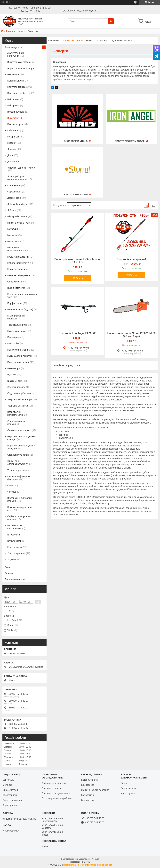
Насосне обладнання (19, 275)
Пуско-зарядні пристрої (20, 356)
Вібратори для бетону (19, 93)
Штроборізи (14, 535)
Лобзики (12, 210)
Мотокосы (8, 785)
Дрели (124, 783)
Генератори (13, 137)
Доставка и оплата (124, 41)
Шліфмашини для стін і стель (20, 509)
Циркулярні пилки (17, 331)
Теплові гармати (16, 470)
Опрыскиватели (11, 790)
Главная (53, 41)
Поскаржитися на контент (75, 865)
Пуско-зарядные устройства (57, 798)
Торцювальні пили (17, 325)
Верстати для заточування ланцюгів (21, 447)
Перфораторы (128, 788)
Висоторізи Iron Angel (130, 141)
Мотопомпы (88, 795)
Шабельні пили (15, 381)
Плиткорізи (13, 344)
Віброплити (13, 99)
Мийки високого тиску (19, 223)
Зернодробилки (11, 805)
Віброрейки (13, 106)
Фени (10, 486)
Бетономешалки (90, 780)
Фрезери (12, 492)
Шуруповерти (14, 541)
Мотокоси (12, 235)
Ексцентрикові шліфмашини (15, 527)
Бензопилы (8, 780)
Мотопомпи (13, 241)
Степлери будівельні (18, 455)
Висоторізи (13, 118)
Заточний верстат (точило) (21, 168)
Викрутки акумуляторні (19, 62)
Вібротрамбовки (16, 112)
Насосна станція (16, 269)
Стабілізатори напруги (19, 430)
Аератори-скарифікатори (21, 68)
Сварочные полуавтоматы (56, 793)
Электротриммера (12, 800)
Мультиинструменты (18, 257)
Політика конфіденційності (100, 865)
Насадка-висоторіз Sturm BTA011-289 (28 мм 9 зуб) (131, 335)
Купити (79, 278)
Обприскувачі (15, 282)
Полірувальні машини (19, 350)
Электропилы (10, 795)
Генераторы (88, 800)
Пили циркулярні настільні (16, 317)
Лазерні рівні (14, 198)
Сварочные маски (51, 788)
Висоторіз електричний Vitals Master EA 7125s (78, 261)
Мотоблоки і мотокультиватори (17, 249)
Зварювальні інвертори (20, 399)
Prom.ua (95, 859)
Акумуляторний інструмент (16, 54)
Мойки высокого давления (95, 790)
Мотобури (13, 229)
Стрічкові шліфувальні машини (19, 518)
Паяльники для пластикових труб (22, 296)
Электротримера (16, 553)
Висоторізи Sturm (76, 195)
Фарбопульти (14, 192)
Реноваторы (14, 368)
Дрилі (10, 155)
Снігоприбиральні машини (17, 423)
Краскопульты (128, 793)
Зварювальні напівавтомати (15, 413)
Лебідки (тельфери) (18, 204)
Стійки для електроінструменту (18, 462)
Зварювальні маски (18, 406)
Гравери (12, 143)
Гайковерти (13, 130)
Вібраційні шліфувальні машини (20, 499)
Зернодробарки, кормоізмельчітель (17, 178)
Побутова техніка (16, 87)
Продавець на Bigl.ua (80, 862)
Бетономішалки (16, 81)
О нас (90, 41)
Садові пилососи (16, 387)
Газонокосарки (15, 124)
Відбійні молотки (16, 288)
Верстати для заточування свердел (21, 438)
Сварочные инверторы (54, 783)
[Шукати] (111, 21)
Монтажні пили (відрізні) (20, 309)
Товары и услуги (72, 41)
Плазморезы (14, 337)
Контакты (103, 41)
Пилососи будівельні (18, 362)
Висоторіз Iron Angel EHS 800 (77, 333)
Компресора (14, 185)
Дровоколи (13, 162)
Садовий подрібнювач (19, 393)
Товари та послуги (15, 31)
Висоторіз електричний (131, 259)
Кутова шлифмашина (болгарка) (19, 478)
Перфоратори (15, 303)
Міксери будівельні (17, 217)
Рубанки (12, 375)
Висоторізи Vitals (76, 141)
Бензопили (13, 74)
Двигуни (12, 149)
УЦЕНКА (12, 560)
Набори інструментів (18, 263)
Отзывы (9, 573)
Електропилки (15, 547)
